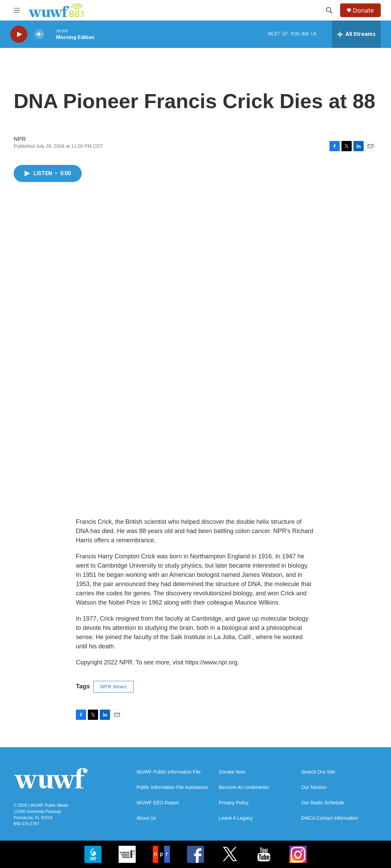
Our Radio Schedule (323, 803)
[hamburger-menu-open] (17, 10)
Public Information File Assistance (172, 787)
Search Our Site (318, 772)
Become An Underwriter (244, 787)
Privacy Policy (234, 803)
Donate (363, 10)
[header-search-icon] (329, 10)
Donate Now (232, 772)
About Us (146, 818)
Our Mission (314, 787)
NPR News (113, 687)
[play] (19, 34)
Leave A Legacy (236, 818)
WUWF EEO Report (158, 803)
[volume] (39, 34)
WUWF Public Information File (168, 772)
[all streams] (356, 34)
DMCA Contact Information (330, 818)
